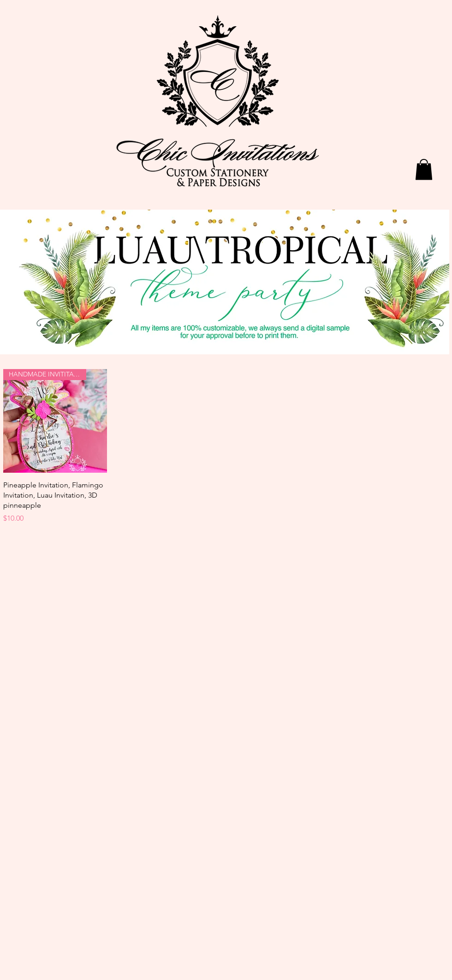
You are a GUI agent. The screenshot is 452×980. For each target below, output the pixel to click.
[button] (424, 169)
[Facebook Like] (367, 26)
